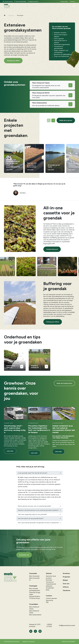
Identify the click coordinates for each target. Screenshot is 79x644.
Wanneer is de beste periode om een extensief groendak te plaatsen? (38, 510)
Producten (11, 15)
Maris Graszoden (34, 576)
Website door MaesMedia (69, 641)
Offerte (66, 587)
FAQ (47, 602)
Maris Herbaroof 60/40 (34, 612)
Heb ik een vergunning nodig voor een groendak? (32, 514)
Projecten (66, 577)
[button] (53, 120)
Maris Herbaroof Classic (34, 608)
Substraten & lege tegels (35, 593)
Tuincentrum (50, 582)
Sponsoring (49, 600)
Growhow (66, 573)
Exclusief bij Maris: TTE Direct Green (35, 597)
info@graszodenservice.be (67, 625)
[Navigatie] (74, 6)
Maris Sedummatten (35, 615)
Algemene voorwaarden (29, 641)
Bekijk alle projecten (66, 120)
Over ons (66, 584)
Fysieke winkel (64, 1)
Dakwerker (49, 586)
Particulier (49, 580)
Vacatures (72, 1)
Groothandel (50, 588)
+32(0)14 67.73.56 (49, 625)
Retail (48, 590)
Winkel (65, 580)
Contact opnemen (51, 598)
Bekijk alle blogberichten (64, 383)
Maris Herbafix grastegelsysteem (35, 590)
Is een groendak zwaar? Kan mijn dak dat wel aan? (33, 473)
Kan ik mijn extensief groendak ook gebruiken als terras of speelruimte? (38, 523)
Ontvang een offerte (13, 61)
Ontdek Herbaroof (52, 249)
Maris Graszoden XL (34, 579)
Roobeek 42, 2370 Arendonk (35, 625)
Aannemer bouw (51, 576)
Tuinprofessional (51, 584)
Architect (49, 578)
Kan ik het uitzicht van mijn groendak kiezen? (31, 518)
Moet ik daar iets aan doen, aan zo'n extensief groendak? (34, 506)
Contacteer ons (24, 555)
